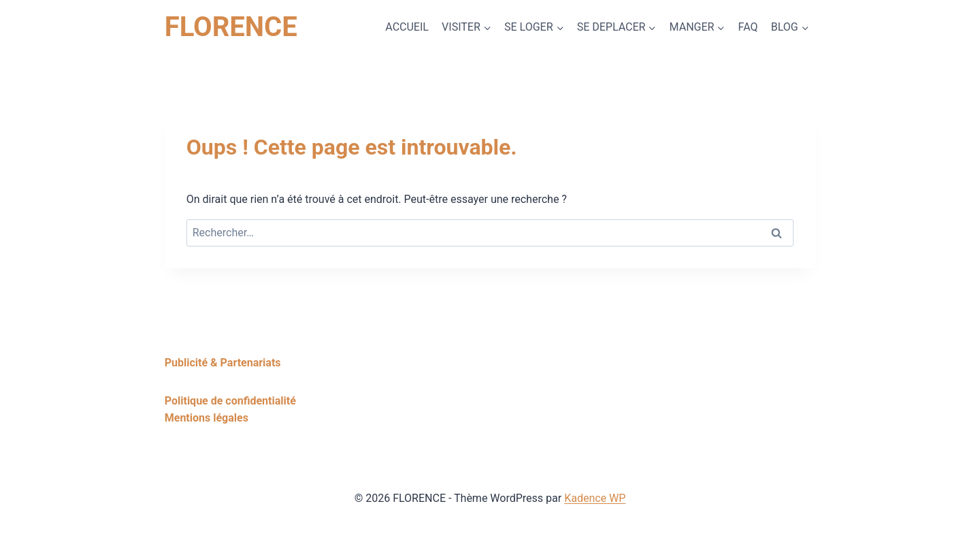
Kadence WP (595, 498)
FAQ (748, 27)
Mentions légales (207, 418)
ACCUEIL (407, 27)
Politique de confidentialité (230, 401)
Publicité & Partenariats (223, 363)
